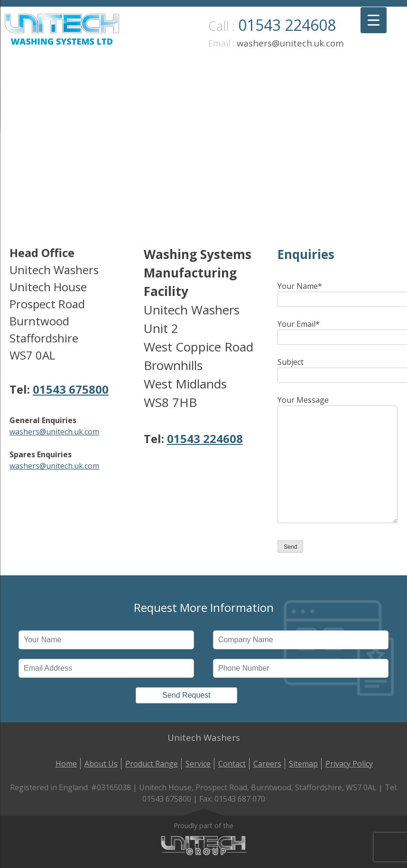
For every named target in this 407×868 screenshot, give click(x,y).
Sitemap (303, 764)
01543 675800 (71, 389)
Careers (267, 764)
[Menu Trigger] (374, 20)
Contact (232, 764)
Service (198, 764)
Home (66, 764)
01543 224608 (287, 25)
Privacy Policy (349, 764)
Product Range (152, 764)
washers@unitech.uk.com (290, 43)
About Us (101, 764)
